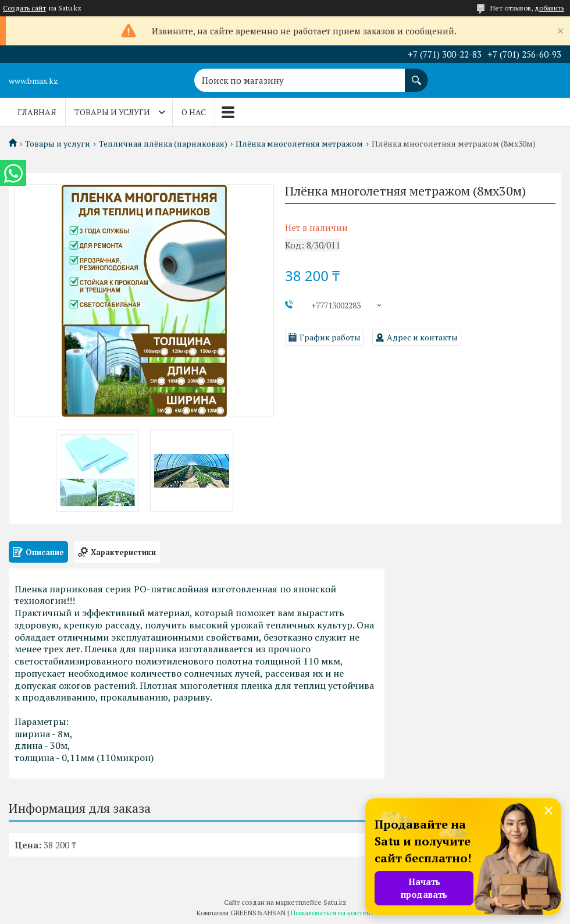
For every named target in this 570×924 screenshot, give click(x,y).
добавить (549, 8)
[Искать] (416, 74)
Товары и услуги (112, 112)
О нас (194, 112)
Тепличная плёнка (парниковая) (163, 144)
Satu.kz (335, 902)
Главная (37, 112)
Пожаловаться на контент (332, 913)
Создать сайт (24, 8)
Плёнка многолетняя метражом (299, 144)
